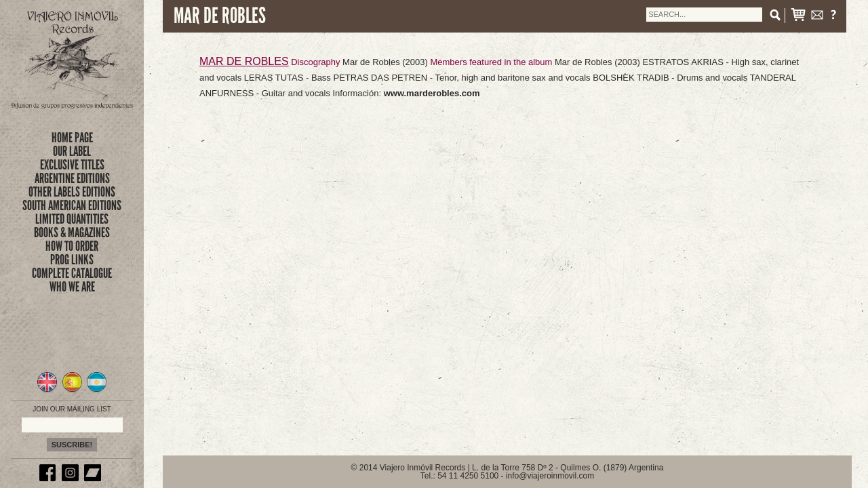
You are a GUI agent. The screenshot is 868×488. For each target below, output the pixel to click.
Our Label (72, 151)
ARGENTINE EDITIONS (72, 178)
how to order (72, 246)
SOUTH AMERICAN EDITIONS (72, 205)
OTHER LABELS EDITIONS (72, 192)
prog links (72, 260)
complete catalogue (72, 273)
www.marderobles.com (432, 93)
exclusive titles (72, 165)
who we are (72, 287)
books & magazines (72, 232)
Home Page (72, 138)
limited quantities (72, 219)
